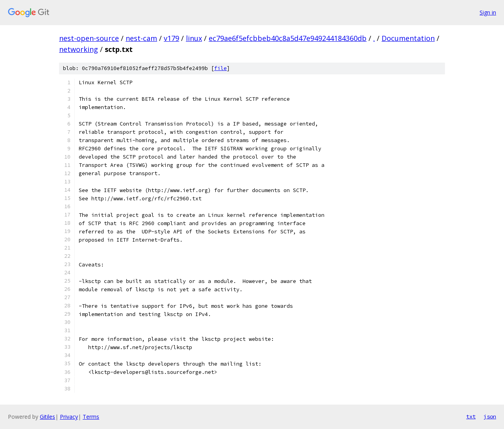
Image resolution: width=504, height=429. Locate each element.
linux (194, 38)
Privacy (69, 417)
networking (79, 49)
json (490, 416)
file (220, 68)
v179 (171, 38)
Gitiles (47, 417)
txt (471, 416)
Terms (91, 417)
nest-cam (141, 38)
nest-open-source (89, 38)
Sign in (488, 12)
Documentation (408, 38)
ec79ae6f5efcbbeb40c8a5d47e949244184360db (288, 38)
